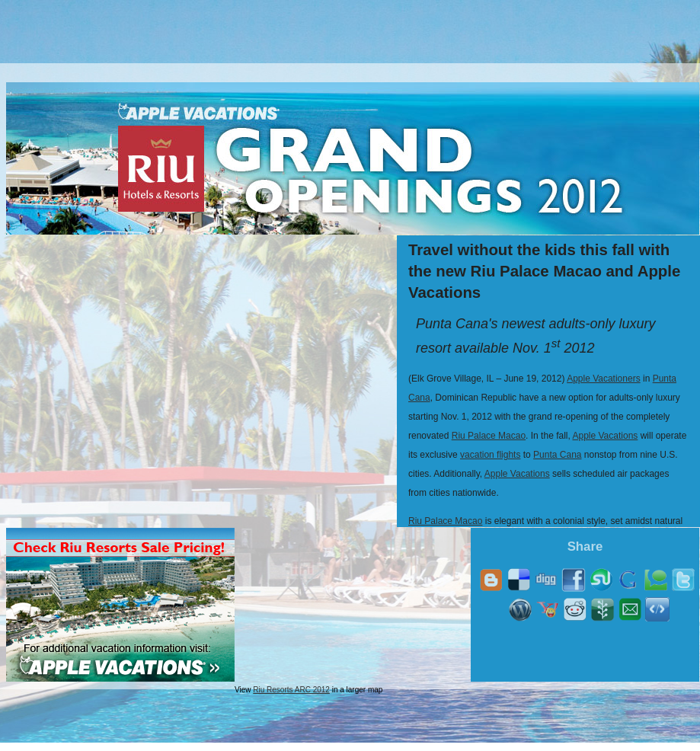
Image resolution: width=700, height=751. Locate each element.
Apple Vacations (605, 436)
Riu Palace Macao (489, 436)
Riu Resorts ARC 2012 (291, 690)
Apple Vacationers (604, 379)
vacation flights (490, 455)
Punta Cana (557, 455)
